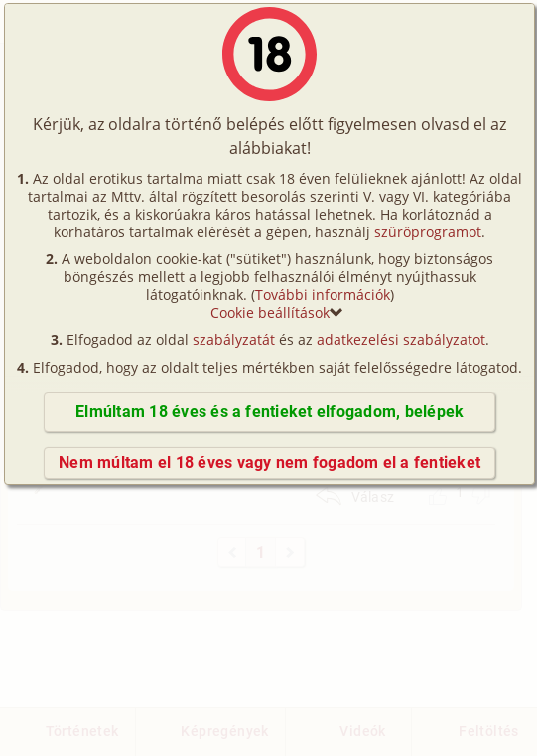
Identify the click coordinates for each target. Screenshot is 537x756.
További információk (323, 295)
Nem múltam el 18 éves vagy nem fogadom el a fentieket (269, 462)
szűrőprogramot (428, 232)
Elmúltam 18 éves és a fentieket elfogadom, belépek (269, 412)
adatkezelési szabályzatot (401, 339)
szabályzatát (234, 339)
